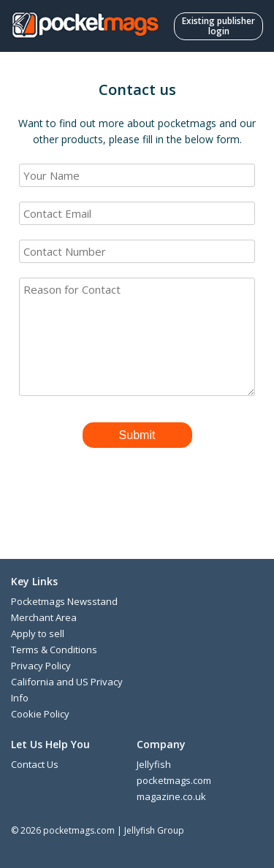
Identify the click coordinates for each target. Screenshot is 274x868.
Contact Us (35, 764)
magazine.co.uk (171, 796)
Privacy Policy (41, 666)
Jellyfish (154, 764)
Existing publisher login (218, 26)
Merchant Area (44, 617)
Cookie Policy (40, 714)
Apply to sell (38, 633)
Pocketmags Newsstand (64, 601)
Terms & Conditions (54, 650)
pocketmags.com (174, 780)
